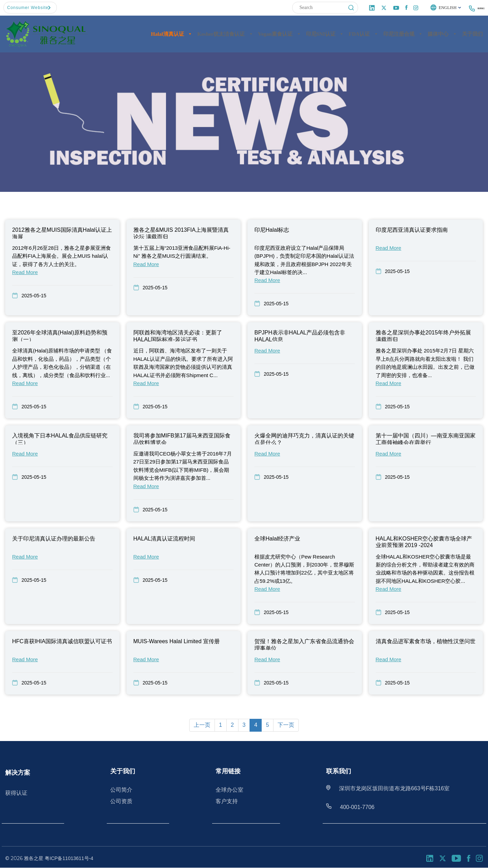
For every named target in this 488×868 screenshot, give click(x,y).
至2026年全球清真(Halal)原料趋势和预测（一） (60, 335)
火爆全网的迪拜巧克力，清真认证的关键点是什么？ (304, 439)
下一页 (286, 725)
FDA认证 (364, 34)
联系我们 (476, 8)
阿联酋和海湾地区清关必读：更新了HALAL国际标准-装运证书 (178, 335)
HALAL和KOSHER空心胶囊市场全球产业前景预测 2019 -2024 (424, 541)
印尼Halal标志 (272, 230)
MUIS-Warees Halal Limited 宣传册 (177, 641)
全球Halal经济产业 (277, 538)
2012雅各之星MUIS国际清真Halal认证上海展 (62, 233)
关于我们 (472, 34)
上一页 (202, 725)
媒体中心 (442, 34)
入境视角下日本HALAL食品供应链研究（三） (60, 439)
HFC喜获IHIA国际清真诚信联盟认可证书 (62, 641)
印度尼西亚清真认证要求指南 (412, 230)
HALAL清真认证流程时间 (164, 538)
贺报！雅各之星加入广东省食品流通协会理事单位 (304, 644)
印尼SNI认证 (325, 34)
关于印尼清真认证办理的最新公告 (54, 538)
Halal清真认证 (172, 34)
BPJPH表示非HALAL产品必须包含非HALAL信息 (300, 335)
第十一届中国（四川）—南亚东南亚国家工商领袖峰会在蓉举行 (426, 439)
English (434, 8)
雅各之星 (34, 858)
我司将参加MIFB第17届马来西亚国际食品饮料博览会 (182, 439)
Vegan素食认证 (279, 34)
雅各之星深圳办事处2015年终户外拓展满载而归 (424, 335)
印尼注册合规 (403, 34)
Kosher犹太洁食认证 (225, 34)
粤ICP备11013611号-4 (69, 858)
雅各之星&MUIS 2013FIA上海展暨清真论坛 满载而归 (181, 233)
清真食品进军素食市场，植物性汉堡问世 (426, 641)
